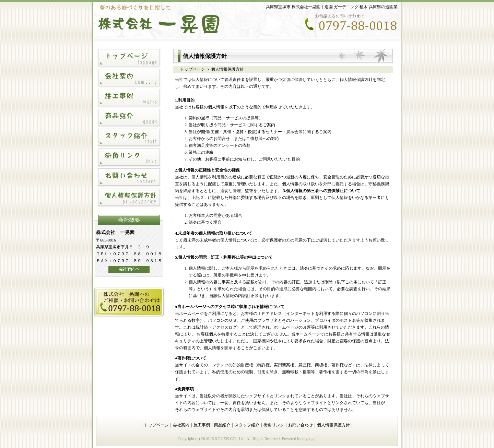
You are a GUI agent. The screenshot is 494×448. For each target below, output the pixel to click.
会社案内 (181, 425)
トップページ (192, 69)
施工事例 (202, 425)
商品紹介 (222, 425)
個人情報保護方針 (333, 425)
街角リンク (274, 425)
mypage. (309, 439)
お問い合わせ (301, 425)
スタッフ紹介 (247, 425)
